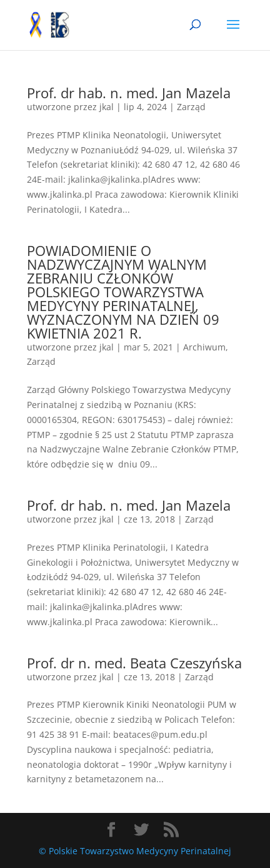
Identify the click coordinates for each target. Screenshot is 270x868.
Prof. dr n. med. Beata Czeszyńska (134, 663)
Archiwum (204, 347)
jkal (107, 107)
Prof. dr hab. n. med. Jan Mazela (129, 93)
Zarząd (191, 107)
